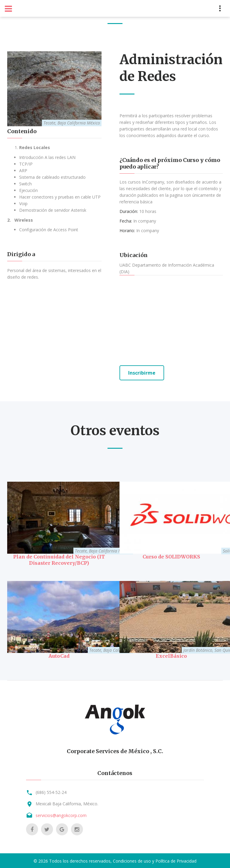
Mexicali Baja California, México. (67, 803)
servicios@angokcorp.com (61, 814)
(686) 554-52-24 (51, 791)
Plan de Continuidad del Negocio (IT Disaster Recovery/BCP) (59, 559)
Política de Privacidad (176, 860)
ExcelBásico (171, 655)
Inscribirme (142, 373)
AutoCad (59, 655)
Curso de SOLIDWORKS (171, 556)
